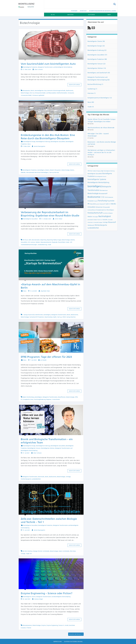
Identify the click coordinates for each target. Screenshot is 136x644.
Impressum (58, 642)
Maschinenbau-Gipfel (50, 317)
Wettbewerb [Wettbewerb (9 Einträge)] (91, 225)
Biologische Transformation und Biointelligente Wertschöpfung (55, 67)
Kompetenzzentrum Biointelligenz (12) (100, 98)
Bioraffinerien (62, 397)
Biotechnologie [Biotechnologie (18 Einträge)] (93, 193)
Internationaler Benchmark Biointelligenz (37, 172)
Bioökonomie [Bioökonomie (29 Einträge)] (94, 197)
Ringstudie (55, 242)
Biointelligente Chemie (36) (96, 41)
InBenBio (23, 172)
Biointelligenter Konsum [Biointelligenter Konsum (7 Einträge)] (101, 176)
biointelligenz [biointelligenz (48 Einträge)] (95, 186)
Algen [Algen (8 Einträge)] (102, 171)
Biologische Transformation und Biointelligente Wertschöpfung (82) (99, 79)
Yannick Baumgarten (39, 146)
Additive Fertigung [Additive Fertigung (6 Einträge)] (97, 171)
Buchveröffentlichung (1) (95, 84)
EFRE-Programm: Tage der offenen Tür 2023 (46, 357)
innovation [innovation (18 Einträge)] (91, 207)
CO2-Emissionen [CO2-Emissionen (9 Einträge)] (109, 197)
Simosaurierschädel (26, 95)
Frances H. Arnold (63, 625)
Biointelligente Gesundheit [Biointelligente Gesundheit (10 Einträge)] (95, 174)
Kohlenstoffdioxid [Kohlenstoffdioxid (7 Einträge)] (92, 210)
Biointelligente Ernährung (43, 142)
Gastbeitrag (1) (92, 89)
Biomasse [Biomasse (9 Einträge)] (102, 190)
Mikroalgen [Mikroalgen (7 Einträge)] (95, 217)
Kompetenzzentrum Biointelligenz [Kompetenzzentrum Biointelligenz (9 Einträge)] (105, 210)
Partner (74, 11)
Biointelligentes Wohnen (48, 448)
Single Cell (29, 554)
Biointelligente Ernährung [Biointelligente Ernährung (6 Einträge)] (109, 171)
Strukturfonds (56, 399)
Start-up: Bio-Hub (54, 172)
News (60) (91, 102)
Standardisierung (42, 245)
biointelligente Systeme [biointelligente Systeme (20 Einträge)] (97, 179)
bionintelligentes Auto (41, 91)
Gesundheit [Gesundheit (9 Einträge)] (93, 204)
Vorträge (68, 477)
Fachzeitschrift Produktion (37, 317)
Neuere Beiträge (76, 634)
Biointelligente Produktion (30, 67)
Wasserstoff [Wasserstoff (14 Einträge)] (112, 222)
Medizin (38, 242)
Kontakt (83, 11)
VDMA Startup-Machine (69, 317)
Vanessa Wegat (38, 599)
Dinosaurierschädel (40, 93)
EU (22, 399)
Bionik (32, 91)
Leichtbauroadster (51, 93)
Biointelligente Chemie (29, 597)
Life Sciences (31, 242)
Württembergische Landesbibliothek (31, 479)
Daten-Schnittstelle (64, 551)
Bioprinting (43, 240)
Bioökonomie (74, 315)
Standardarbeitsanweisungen (29, 245)
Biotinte (73, 240)
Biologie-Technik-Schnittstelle (41, 551)
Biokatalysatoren (27, 625)
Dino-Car (32, 93)
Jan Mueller (43, 360)
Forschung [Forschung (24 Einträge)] (102, 201)
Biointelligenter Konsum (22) (97, 64)
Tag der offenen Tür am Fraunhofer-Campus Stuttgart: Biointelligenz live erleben (102, 120)
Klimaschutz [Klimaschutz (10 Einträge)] (99, 207)
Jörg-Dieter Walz (45, 291)
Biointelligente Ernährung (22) (97, 50)
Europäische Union (28, 399)
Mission (70, 15)
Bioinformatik (39, 315)
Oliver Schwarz (39, 69)
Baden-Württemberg (28, 397)
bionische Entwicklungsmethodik (56, 91)
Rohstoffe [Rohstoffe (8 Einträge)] (105, 220)
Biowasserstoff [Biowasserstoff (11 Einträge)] (103, 194)
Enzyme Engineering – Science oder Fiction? (47, 593)
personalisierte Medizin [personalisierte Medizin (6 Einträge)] (92, 220)
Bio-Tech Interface (28, 551)
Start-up (59, 317)
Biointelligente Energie (29, 142)
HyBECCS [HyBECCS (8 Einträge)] (108, 204)
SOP (71, 242)
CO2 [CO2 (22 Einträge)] (102, 197)
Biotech (47, 170)
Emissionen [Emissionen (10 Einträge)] (91, 201)
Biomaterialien (36, 240)
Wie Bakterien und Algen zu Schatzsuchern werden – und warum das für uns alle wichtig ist (101, 152)
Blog (53, 15)
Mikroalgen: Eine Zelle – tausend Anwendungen (98, 135)
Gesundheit (24, 242)
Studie (49, 245)
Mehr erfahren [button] (74, 85)
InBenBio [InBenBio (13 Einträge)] (113, 204)
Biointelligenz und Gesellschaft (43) (99, 73)
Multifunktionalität (62, 93)
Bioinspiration (26, 91)
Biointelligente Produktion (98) (97, 59)
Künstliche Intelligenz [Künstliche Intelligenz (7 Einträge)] (108, 213)
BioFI (30, 240)
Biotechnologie (25, 93)
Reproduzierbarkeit (46, 242)
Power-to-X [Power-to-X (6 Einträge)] (100, 220)
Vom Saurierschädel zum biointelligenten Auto (48, 64)
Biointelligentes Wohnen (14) (97, 68)
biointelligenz (41, 170)
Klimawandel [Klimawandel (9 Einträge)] (106, 207)
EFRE (76, 397)
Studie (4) (91, 107)
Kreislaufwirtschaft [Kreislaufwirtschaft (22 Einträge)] (95, 213)
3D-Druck (25, 240)
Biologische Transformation (59, 315)
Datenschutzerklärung (73, 642)
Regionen (49, 399)
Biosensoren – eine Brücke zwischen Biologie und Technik (102, 143)
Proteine (29, 628)
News (29, 144)
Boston (72, 170)
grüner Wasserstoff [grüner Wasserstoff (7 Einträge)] (101, 204)
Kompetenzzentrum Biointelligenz (103, 11)
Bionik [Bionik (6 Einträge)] (106, 190)
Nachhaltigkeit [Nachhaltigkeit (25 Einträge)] (105, 216)
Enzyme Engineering (52, 625)
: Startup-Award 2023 (29, 315)
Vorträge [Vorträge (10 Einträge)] (105, 222)
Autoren (91, 15)
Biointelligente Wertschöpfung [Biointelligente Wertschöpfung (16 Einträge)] (98, 182)
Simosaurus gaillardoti (38, 95)
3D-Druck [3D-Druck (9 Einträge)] (90, 171)
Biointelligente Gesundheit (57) (97, 55)
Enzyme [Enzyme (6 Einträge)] (96, 201)
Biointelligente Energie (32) (96, 46)
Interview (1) (92, 93)
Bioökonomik (70, 91)
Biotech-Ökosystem (56, 170)
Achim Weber (59, 219)
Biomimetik (41, 477)
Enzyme (44, 625)
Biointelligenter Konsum (34, 448)
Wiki (109, 15)
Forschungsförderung (40, 399)
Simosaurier (71, 93)
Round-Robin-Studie (64, 242)
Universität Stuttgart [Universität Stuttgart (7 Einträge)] (98, 222)
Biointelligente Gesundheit (58, 142)
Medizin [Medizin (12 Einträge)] (90, 217)
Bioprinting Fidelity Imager (54, 240)
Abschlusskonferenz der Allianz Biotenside (101, 128)
